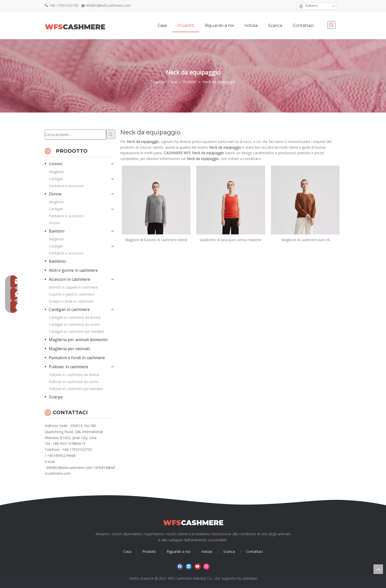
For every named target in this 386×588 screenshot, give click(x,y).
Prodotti (149, 551)
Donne (55, 194)
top (378, 569)
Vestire (54, 223)
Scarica (229, 551)
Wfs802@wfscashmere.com (108, 5)
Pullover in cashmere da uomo (74, 382)
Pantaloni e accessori (66, 186)
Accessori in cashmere (70, 279)
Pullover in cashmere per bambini (76, 389)
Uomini (56, 164)
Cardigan (56, 179)
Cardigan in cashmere (69, 309)
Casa (127, 551)
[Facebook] (264, 6)
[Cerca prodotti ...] (75, 135)
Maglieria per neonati (69, 349)
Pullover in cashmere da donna (74, 375)
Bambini (57, 231)
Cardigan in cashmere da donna (75, 317)
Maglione (56, 172)
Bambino (57, 261)
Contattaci (254, 551)
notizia (207, 551)
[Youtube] (280, 6)
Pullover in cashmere (69, 367)
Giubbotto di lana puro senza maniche (231, 240)
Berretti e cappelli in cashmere (73, 287)
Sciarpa (56, 397)
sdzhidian (250, 578)
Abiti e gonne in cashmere (73, 270)
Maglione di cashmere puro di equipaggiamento (305, 240)
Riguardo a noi (179, 551)
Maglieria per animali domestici (78, 340)
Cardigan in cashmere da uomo (74, 324)
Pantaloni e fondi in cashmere (77, 358)
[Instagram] (288, 6)
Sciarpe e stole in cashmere (71, 301)
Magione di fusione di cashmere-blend (156, 240)
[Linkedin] (272, 6)
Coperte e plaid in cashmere (72, 294)
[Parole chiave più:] (331, 25)
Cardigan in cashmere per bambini (76, 331)
